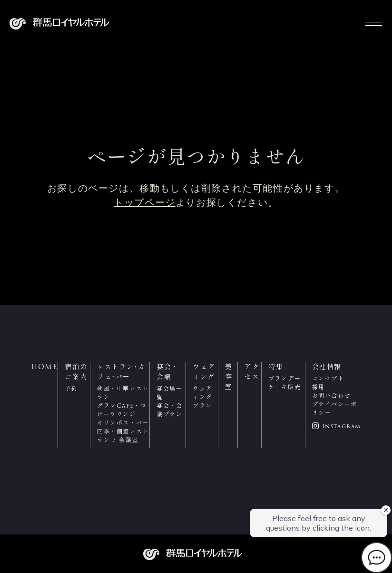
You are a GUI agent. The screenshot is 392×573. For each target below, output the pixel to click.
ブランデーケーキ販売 (284, 383)
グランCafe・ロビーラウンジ (122, 410)
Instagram (342, 426)
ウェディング (202, 393)
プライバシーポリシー (335, 408)
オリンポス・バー (123, 423)
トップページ (145, 202)
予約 (71, 388)
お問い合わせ (332, 396)
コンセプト (328, 378)
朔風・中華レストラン (123, 393)
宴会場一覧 (169, 393)
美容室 (229, 377)
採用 (318, 387)
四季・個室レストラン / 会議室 (123, 436)
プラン (202, 406)
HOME (44, 367)
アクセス (252, 372)
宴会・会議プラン (169, 410)
